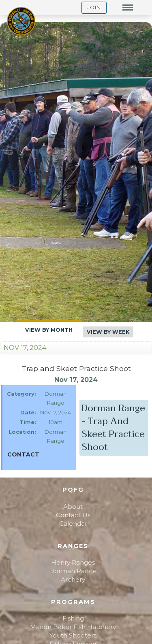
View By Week (108, 332)
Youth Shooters (73, 635)
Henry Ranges (73, 562)
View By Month (49, 330)
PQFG (73, 490)
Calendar (73, 524)
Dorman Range (73, 571)
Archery (73, 579)
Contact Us (73, 515)
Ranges (73, 546)
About (73, 506)
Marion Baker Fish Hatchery (73, 627)
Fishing (73, 618)
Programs (73, 602)
